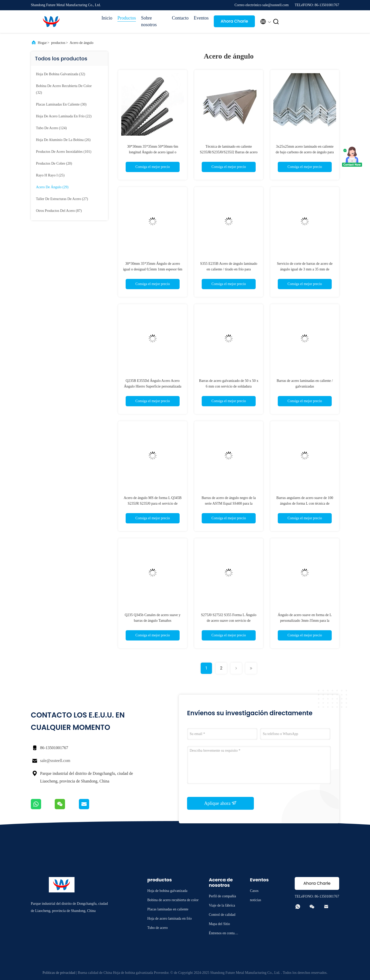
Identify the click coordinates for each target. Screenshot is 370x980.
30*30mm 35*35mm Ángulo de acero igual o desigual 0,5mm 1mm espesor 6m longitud (153, 269)
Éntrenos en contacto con (224, 934)
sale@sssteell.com (55, 761)
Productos (127, 18)
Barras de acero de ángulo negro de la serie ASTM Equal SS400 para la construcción (229, 503)
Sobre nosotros (149, 21)
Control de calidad (222, 915)
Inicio (107, 18)
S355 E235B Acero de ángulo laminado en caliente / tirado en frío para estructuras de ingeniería (229, 269)
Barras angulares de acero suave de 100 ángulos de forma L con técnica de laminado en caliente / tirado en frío (305, 503)
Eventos (201, 18)
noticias (256, 900)
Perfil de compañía (223, 896)
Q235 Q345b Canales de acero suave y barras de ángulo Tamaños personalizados (153, 621)
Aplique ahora (221, 803)
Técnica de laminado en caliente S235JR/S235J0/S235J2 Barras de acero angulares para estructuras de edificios (229, 152)
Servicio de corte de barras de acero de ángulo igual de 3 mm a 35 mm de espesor (305, 269)
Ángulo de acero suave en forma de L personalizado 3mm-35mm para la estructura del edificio (305, 621)
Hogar (42, 43)
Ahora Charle (234, 21)
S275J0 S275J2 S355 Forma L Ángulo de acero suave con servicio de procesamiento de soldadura (229, 621)
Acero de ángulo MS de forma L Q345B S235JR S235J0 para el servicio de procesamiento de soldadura (152, 503)
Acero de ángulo (82, 43)
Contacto (180, 18)
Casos (254, 891)
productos (58, 43)
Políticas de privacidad (59, 973)
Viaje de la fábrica (222, 905)
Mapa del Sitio (219, 924)
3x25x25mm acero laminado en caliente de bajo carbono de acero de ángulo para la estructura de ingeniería (305, 152)
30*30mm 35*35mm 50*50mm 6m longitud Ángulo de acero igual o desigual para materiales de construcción (152, 152)
